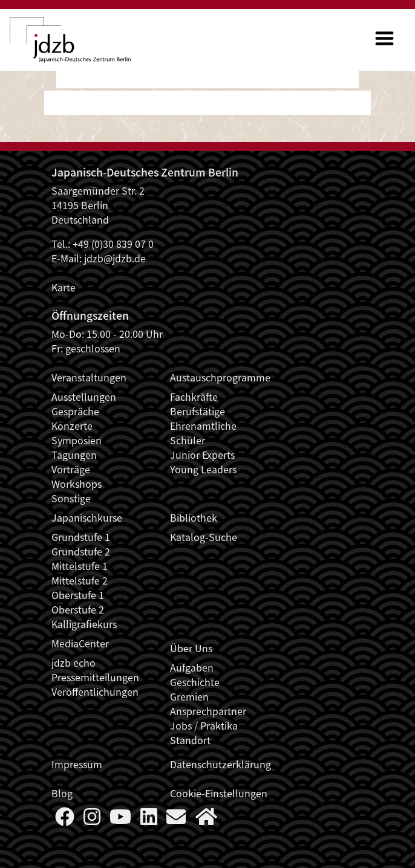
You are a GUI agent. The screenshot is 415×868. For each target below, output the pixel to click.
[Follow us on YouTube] (120, 820)
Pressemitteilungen (95, 677)
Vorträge (71, 469)
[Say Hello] (176, 820)
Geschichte (195, 682)
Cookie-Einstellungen (219, 793)
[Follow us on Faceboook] (65, 820)
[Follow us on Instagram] (92, 820)
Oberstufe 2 (78, 609)
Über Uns (191, 648)
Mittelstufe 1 (80, 566)
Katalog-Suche (204, 537)
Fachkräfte (194, 397)
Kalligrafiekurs (84, 624)
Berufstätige (198, 411)
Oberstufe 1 (78, 595)
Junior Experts (202, 455)
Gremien (189, 696)
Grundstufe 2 (81, 551)
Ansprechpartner (208, 711)
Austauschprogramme (220, 377)
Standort (190, 740)
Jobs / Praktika (204, 725)
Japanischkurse (87, 517)
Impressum (77, 764)
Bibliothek (194, 517)
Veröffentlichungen (95, 691)
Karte (64, 287)
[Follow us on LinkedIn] (149, 820)
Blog (62, 793)
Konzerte (72, 426)
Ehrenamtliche (203, 426)
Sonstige (71, 498)
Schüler (188, 440)
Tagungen (74, 455)
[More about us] (206, 820)
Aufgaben (192, 667)
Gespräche (75, 411)
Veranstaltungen (89, 377)
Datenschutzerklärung (221, 764)
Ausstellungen (84, 397)
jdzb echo (74, 662)
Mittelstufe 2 (80, 580)
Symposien (77, 440)
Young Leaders (203, 469)
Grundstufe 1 (81, 537)
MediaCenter (80, 643)
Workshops (77, 484)
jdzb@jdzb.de (115, 258)
